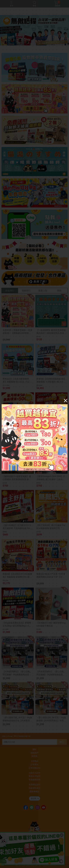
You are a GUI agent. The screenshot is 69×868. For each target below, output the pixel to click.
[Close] (66, 401)
